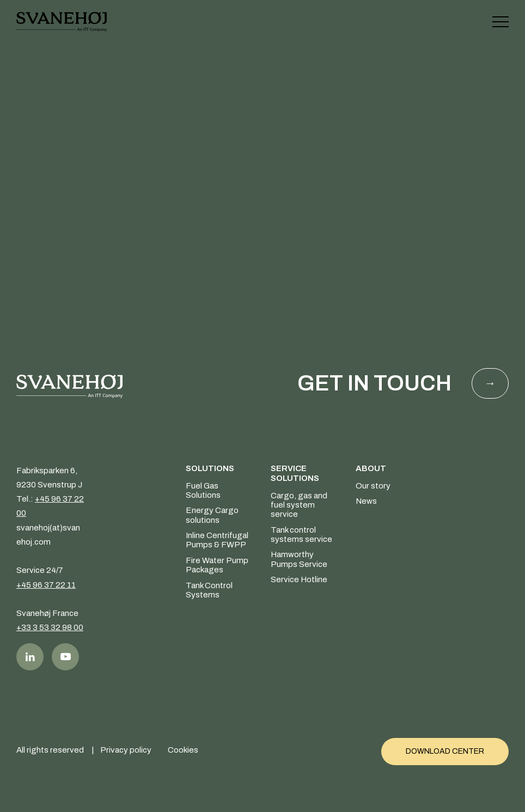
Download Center (445, 749)
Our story (373, 486)
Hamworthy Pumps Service (299, 560)
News (366, 502)
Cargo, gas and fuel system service (299, 505)
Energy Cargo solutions (212, 515)
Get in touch (374, 384)
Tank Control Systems (209, 590)
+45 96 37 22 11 (46, 585)
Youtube (65, 657)
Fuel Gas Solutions (203, 490)
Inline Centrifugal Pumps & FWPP (217, 541)
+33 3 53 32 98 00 (50, 628)
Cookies (183, 749)
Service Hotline (299, 580)
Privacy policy (126, 749)
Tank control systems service (301, 535)
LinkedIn (30, 657)
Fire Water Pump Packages (217, 565)
